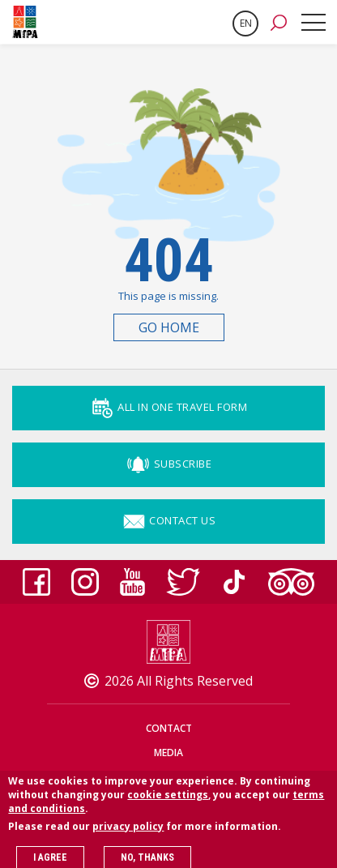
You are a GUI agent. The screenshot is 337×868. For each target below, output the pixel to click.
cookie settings (168, 803)
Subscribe (168, 464)
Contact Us (169, 520)
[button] (279, 22)
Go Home (169, 327)
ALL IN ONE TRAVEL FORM (169, 407)
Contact (169, 728)
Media (168, 753)
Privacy (168, 777)
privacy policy (128, 834)
